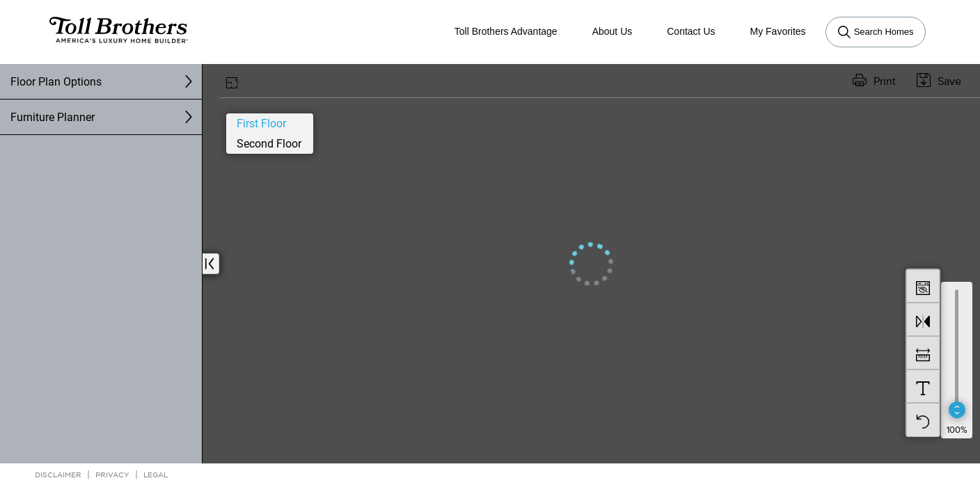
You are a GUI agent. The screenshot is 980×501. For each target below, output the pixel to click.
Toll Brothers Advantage (506, 31)
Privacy (112, 474)
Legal (156, 474)
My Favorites (778, 31)
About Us (612, 31)
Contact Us (691, 31)
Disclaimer (58, 474)
